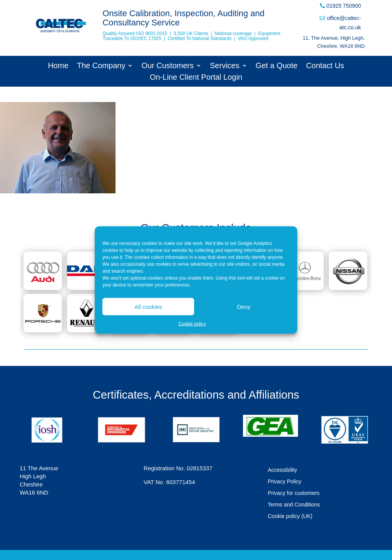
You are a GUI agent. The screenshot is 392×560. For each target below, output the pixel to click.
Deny (244, 306)
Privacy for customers (294, 493)
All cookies (148, 306)
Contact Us (325, 66)
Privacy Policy (284, 482)
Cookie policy (192, 324)
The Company (101, 66)
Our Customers (168, 66)
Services (225, 66)
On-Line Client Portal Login (196, 78)
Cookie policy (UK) (290, 516)
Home (58, 66)
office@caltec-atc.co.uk (344, 23)
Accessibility (282, 470)
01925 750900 (344, 6)
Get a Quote (277, 66)
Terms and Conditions (294, 505)
